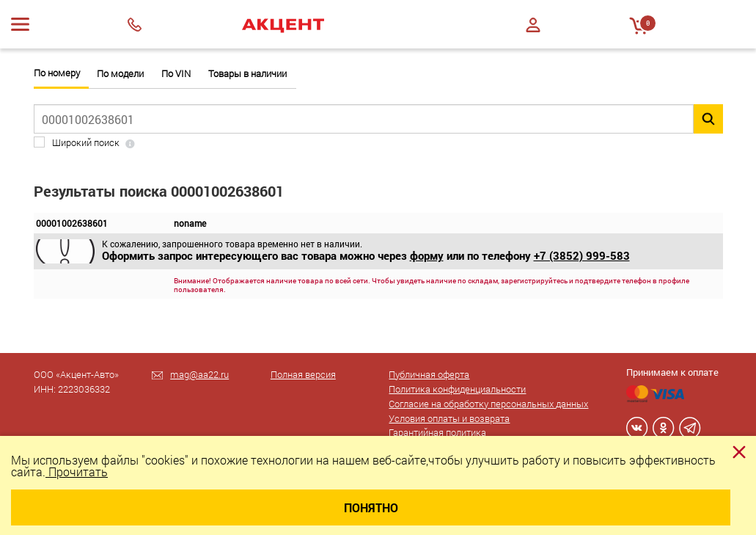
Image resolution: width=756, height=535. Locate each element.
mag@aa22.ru (199, 374)
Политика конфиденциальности (457, 389)
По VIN (176, 74)
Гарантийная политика (437, 432)
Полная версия (303, 374)
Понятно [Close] (371, 507)
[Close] (739, 452)
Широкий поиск (86, 143)
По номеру (57, 73)
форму (427, 255)
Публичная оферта (429, 374)
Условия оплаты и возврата (449, 418)
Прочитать (77, 472)
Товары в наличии (247, 74)
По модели (120, 74)
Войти (533, 25)
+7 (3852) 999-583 (582, 255)
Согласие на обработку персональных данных (488, 404)
